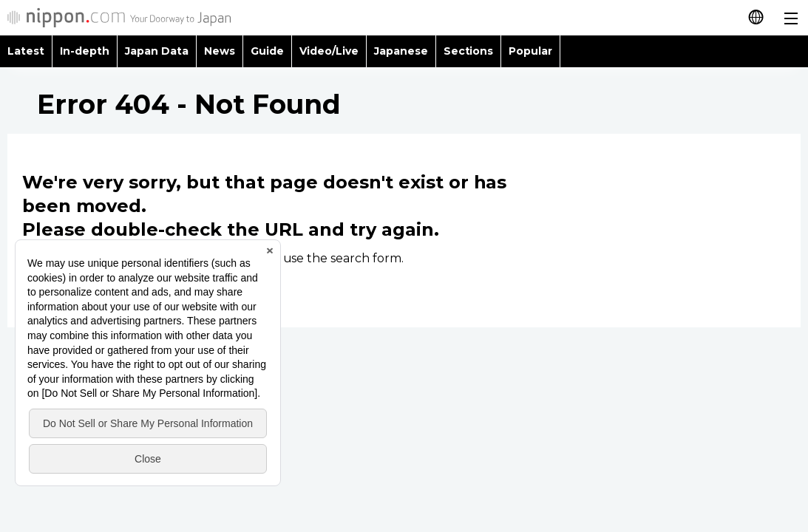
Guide (267, 51)
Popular (530, 51)
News (220, 51)
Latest (26, 51)
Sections (469, 51)
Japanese (401, 51)
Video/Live (329, 51)
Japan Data (157, 51)
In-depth (85, 51)
